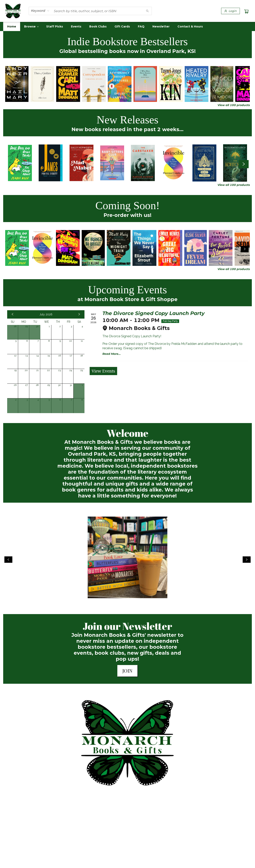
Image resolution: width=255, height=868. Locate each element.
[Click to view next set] (245, 85)
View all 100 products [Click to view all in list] (234, 105)
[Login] (230, 11)
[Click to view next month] (79, 314)
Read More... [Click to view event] (112, 354)
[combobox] (40, 11)
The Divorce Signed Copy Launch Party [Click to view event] (153, 313)
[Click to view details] (17, 84)
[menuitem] (12, 26)
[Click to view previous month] (13, 314)
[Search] (147, 11)
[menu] (127, 26)
